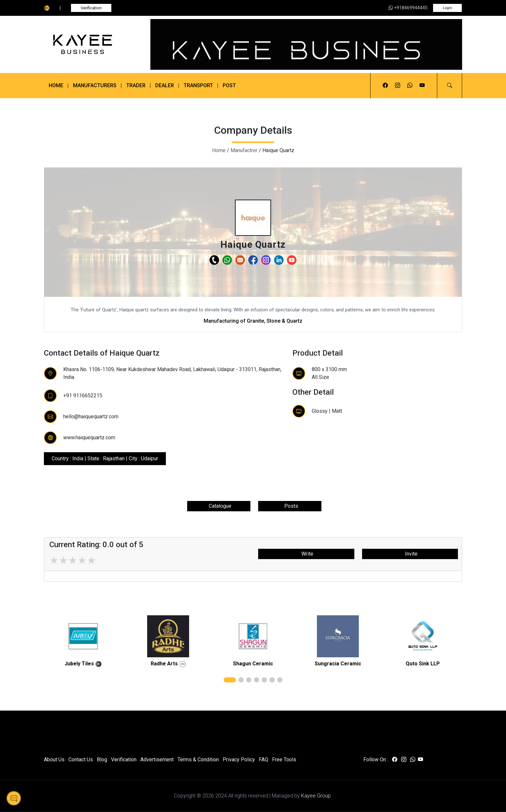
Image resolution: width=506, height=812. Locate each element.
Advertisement (157, 760)
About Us (54, 760)
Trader (136, 85)
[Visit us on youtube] (422, 86)
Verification (91, 8)
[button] (450, 86)
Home (56, 85)
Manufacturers (95, 85)
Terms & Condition (198, 760)
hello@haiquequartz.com (91, 416)
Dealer (165, 85)
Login (447, 8)
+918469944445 (408, 8)
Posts (290, 506)
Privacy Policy (239, 760)
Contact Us (81, 760)
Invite (410, 554)
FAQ (263, 760)
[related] (83, 636)
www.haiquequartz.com (89, 437)
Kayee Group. (317, 796)
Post (229, 85)
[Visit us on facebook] (385, 86)
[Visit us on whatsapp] (410, 86)
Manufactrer (244, 150)
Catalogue (219, 506)
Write (306, 554)
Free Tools (284, 760)
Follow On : (376, 760)
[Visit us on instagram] (398, 86)
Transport (198, 85)
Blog (102, 760)
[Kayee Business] (92, 44)
